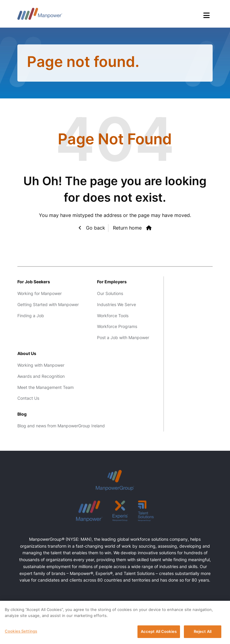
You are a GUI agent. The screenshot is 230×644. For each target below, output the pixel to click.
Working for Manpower (40, 293)
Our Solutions (110, 293)
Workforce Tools (113, 316)
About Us (27, 353)
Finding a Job (31, 316)
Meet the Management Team (46, 387)
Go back (95, 228)
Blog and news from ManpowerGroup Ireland (61, 426)
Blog (22, 414)
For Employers (112, 282)
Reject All (203, 632)
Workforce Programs (117, 326)
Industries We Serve (116, 304)
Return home (127, 228)
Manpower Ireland (40, 14)
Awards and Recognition (41, 376)
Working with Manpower (41, 365)
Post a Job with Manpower (123, 337)
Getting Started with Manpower (48, 304)
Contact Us (28, 398)
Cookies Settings (21, 632)
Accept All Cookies (159, 632)
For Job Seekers (34, 282)
